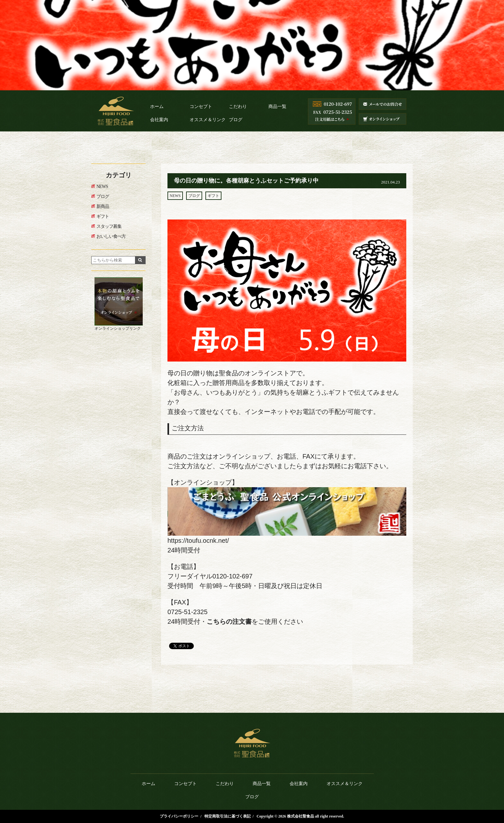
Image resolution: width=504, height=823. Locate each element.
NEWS (175, 196)
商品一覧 (277, 107)
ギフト (213, 196)
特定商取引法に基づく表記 (228, 816)
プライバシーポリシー (179, 816)
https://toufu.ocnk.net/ (198, 541)
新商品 (103, 206)
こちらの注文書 (229, 622)
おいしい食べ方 (111, 236)
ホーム (157, 107)
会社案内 (159, 120)
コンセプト (201, 107)
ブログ (236, 120)
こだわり (238, 107)
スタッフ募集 (109, 226)
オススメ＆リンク (208, 120)
